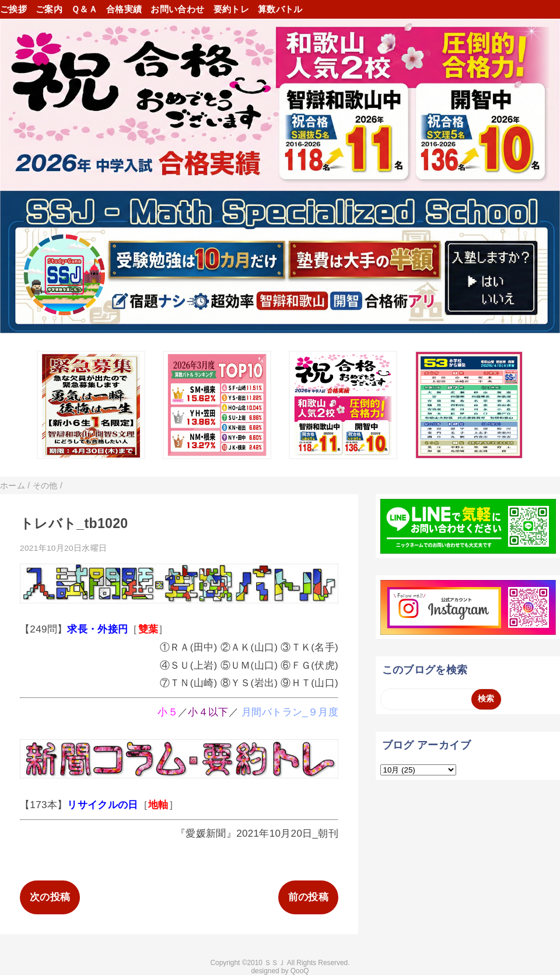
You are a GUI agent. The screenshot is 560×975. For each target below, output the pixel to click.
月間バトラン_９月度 (290, 712)
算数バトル (280, 9)
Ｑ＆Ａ (84, 9)
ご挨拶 (13, 9)
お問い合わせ (177, 9)
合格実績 (124, 9)
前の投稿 (308, 897)
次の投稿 (50, 897)
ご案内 (49, 9)
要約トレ (231, 9)
